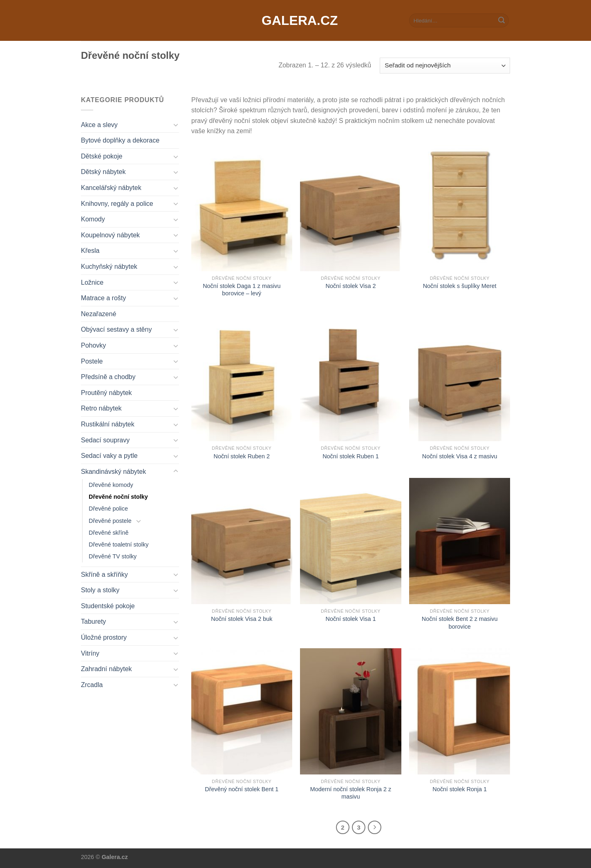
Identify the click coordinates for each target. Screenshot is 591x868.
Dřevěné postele (110, 521)
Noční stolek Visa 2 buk (242, 619)
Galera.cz (295, 20)
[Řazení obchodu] (445, 66)
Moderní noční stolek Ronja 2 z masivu (351, 793)
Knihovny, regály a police (117, 204)
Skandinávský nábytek (113, 472)
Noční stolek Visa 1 (351, 619)
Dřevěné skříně (109, 533)
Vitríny (90, 653)
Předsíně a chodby (108, 377)
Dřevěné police (108, 509)
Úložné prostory (104, 637)
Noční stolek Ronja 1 (460, 789)
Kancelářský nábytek (111, 188)
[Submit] (501, 20)
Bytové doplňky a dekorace (120, 140)
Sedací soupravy (105, 440)
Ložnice (92, 282)
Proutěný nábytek (106, 393)
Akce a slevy (99, 125)
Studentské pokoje (108, 606)
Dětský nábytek (103, 172)
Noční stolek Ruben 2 (242, 456)
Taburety (93, 621)
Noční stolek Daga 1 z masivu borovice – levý (242, 290)
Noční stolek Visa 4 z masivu (460, 456)
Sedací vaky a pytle (109, 456)
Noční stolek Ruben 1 (351, 456)
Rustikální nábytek (108, 424)
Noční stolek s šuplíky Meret (460, 286)
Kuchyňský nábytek (109, 267)
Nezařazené (98, 314)
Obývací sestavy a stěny (116, 329)
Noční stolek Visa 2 (351, 286)
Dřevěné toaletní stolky (119, 544)
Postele (92, 361)
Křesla (90, 251)
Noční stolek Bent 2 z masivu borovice (460, 623)
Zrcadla (92, 685)
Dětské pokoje (102, 156)
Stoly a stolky (100, 590)
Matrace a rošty (103, 298)
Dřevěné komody (111, 485)
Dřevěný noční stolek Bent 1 (242, 789)
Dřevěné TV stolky (113, 556)
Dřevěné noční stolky (118, 497)
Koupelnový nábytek (110, 235)
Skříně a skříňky (104, 575)
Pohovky (93, 345)
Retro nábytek (101, 408)
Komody (93, 219)
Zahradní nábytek (106, 669)
